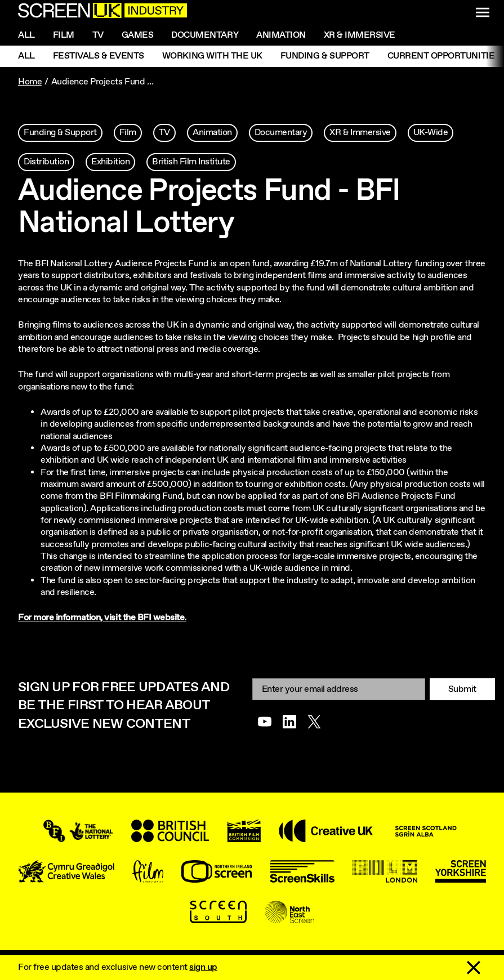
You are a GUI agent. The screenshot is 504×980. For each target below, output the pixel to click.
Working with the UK (212, 56)
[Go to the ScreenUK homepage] (102, 12)
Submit (462, 689)
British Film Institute (191, 162)
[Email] (339, 689)
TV (164, 133)
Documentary (205, 35)
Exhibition (110, 162)
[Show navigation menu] (483, 12)
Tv (98, 35)
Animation (281, 35)
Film (64, 35)
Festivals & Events (99, 56)
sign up (203, 967)
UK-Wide (431, 133)
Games (138, 35)
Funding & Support (325, 56)
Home (30, 82)
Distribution (46, 162)
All (26, 35)
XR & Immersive (360, 35)
